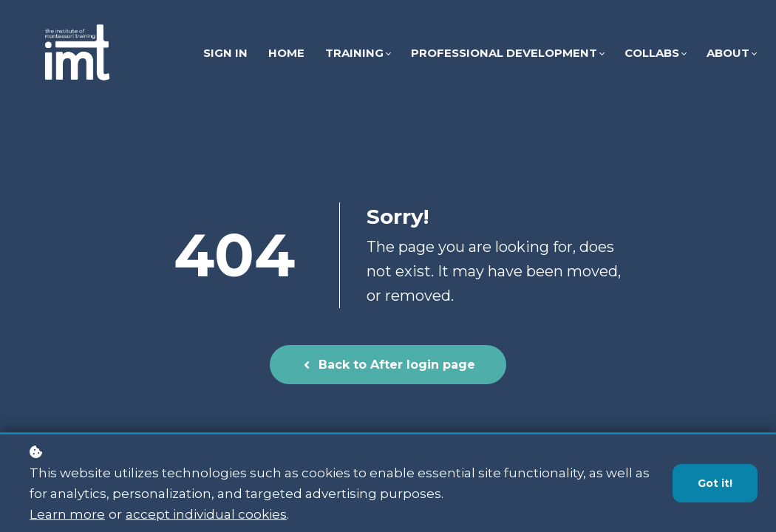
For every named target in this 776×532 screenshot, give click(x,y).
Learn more (67, 515)
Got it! (715, 484)
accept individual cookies (206, 515)
